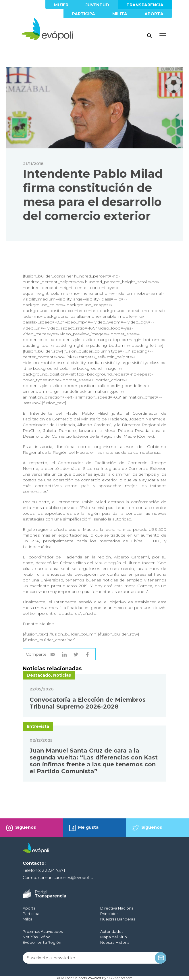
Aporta (154, 14)
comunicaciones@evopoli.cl (66, 878)
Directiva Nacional (117, 908)
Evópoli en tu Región (42, 942)
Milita (120, 14)
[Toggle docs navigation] (163, 36)
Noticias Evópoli (37, 937)
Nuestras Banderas (118, 919)
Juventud (97, 5)
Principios (109, 914)
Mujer (61, 5)
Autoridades (112, 931)
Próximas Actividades (43, 931)
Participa (84, 14)
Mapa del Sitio (114, 937)
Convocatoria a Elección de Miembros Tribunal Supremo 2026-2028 (88, 703)
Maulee (47, 624)
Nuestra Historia (115, 942)
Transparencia (145, 5)
